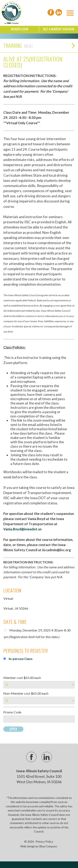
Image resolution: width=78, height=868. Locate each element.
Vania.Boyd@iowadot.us (23, 529)
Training (18, 46)
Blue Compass (48, 846)
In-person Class (21, 659)
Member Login (19, 29)
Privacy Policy (44, 842)
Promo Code (12, 712)
